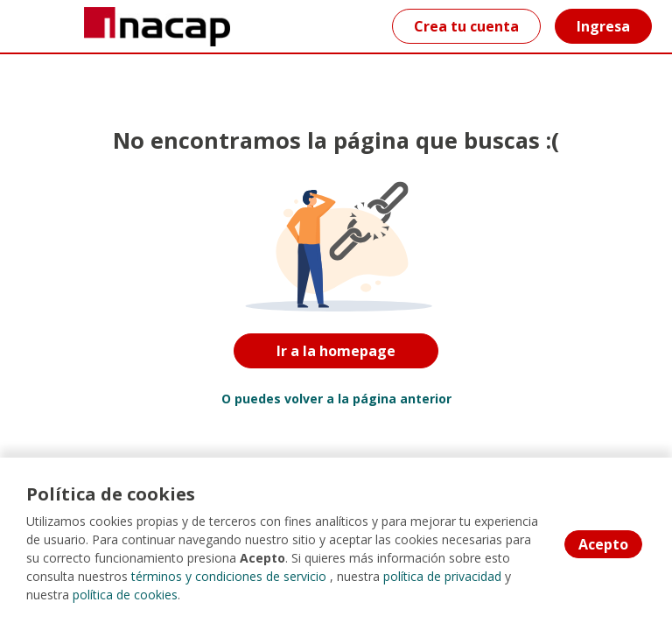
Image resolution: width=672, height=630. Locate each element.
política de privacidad (442, 576)
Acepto (603, 544)
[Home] (76, 27)
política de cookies (125, 595)
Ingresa (603, 26)
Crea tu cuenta (466, 26)
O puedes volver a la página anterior (336, 399)
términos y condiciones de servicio (229, 576)
